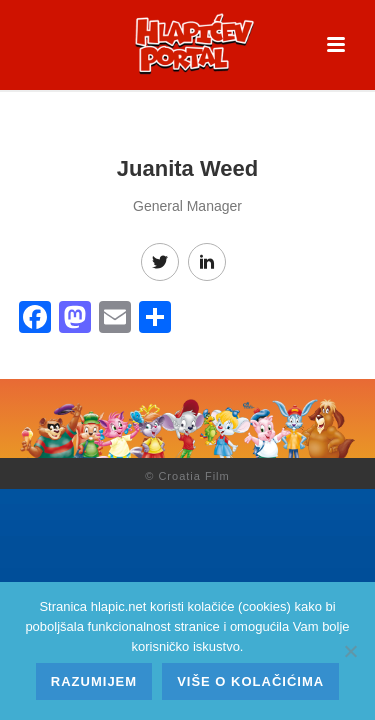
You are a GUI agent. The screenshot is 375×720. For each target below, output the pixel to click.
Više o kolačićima (250, 681)
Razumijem (94, 681)
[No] (350, 651)
